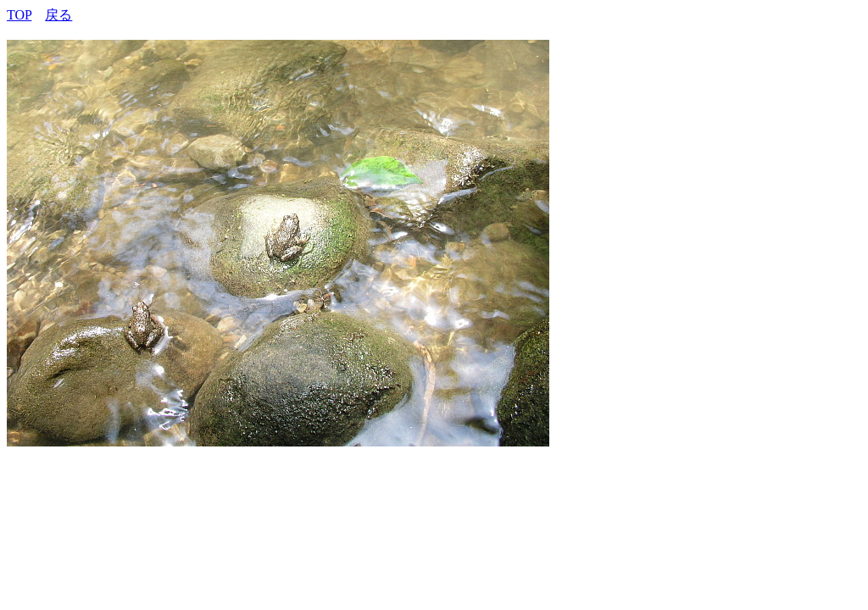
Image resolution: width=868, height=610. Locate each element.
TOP (19, 15)
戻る (58, 15)
